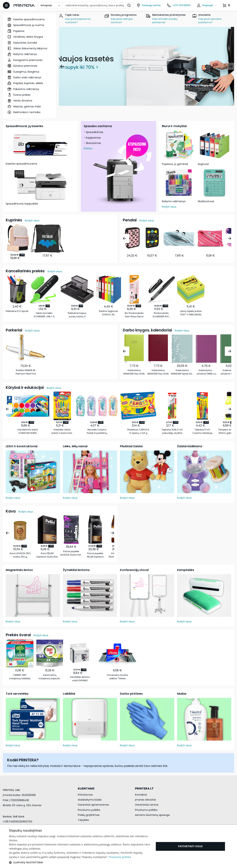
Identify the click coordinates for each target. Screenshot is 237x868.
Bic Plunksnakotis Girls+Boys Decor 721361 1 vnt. (134, 315)
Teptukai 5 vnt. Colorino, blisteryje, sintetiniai (202, 431)
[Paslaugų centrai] (149, 5)
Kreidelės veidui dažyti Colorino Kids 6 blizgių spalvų (62, 431)
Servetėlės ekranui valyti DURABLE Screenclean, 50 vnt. (80, 679)
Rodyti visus (169, 207)
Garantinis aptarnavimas (93, 805)
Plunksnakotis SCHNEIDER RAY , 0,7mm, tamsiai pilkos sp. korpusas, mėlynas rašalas (161, 315)
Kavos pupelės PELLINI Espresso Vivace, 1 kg (95, 555)
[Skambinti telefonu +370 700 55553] (179, 5)
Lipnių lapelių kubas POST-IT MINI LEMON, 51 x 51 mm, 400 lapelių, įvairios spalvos (191, 313)
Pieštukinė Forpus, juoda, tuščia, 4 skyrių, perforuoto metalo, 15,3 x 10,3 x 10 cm (77, 315)
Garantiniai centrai (147, 805)
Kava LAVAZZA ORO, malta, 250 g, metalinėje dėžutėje (20, 555)
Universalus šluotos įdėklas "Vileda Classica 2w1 (118, 677)
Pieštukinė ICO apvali (17, 311)
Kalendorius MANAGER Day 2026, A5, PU (158, 372)
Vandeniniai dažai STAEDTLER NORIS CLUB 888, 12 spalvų (28, 431)
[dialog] (118, 846)
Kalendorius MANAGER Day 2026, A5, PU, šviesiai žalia (134, 372)
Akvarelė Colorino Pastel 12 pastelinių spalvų (97, 431)
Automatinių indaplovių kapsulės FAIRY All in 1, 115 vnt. (50, 677)
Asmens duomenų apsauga (152, 815)
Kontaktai (141, 795)
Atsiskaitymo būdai (90, 800)
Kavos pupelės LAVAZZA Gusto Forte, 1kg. (71, 553)
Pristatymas (85, 795)
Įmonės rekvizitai (145, 800)
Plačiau (88, 148)
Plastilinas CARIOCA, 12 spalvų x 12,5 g (138, 431)
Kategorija (46, 5)
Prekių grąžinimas (89, 815)
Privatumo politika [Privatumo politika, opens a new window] (120, 857)
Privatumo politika (89, 810)
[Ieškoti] (129, 5)
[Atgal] (62, 66)
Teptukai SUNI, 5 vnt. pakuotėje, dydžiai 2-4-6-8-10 (172, 431)
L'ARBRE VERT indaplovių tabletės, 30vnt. (20, 677)
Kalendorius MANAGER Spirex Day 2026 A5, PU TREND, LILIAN (182, 372)
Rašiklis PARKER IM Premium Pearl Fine (26, 372)
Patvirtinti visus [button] (190, 846)
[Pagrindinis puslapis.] (24, 5)
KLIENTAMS (86, 788)
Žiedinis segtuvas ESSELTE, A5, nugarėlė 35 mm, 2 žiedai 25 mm (108, 313)
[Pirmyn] (231, 66)
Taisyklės (83, 820)
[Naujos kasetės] (146, 66)
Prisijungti (208, 5)
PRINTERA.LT (144, 788)
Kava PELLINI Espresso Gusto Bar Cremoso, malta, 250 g (47, 555)
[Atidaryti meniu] (6, 5)
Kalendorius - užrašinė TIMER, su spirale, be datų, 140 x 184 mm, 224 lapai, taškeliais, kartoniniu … (206, 372)
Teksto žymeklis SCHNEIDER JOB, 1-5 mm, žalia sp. (44, 315)
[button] (80, 862)
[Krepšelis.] (227, 5)
